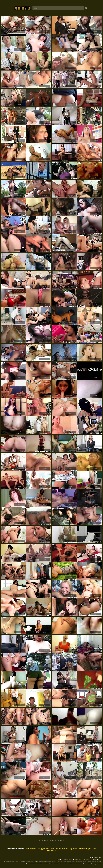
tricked (58, 849)
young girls (41, 849)
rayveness (73, 849)
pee (90, 849)
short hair (65, 849)
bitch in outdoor (31, 849)
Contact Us (98, 865)
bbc (48, 849)
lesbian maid (83, 849)
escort (53, 849)
